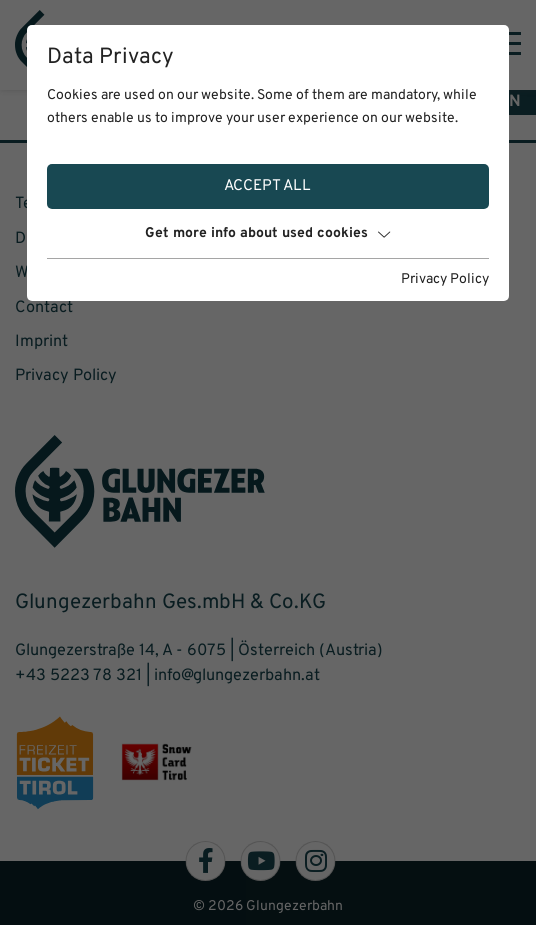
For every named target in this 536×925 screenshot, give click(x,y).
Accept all (267, 186)
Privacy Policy (445, 279)
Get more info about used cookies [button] (267, 233)
